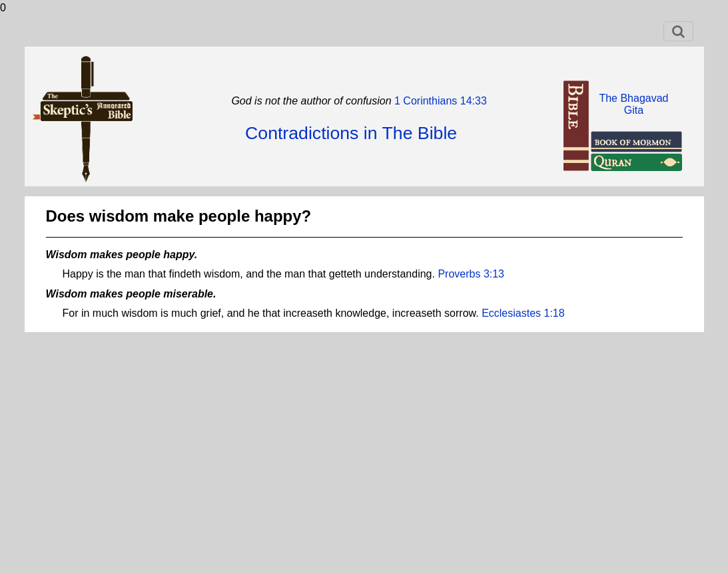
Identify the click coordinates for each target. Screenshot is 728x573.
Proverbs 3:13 (471, 274)
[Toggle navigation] (678, 31)
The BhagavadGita (633, 104)
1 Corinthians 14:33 (439, 101)
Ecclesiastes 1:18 (523, 313)
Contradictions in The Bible (351, 133)
